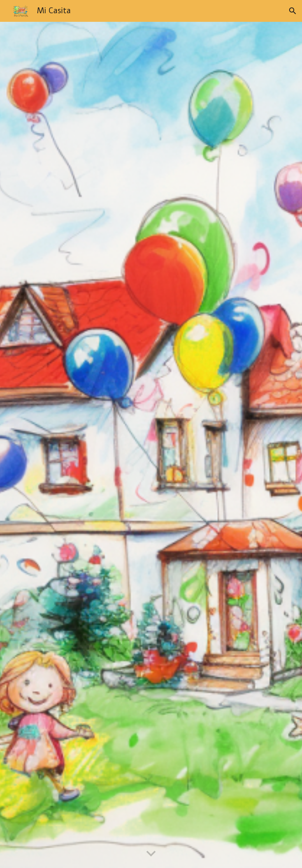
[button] (293, 11)
